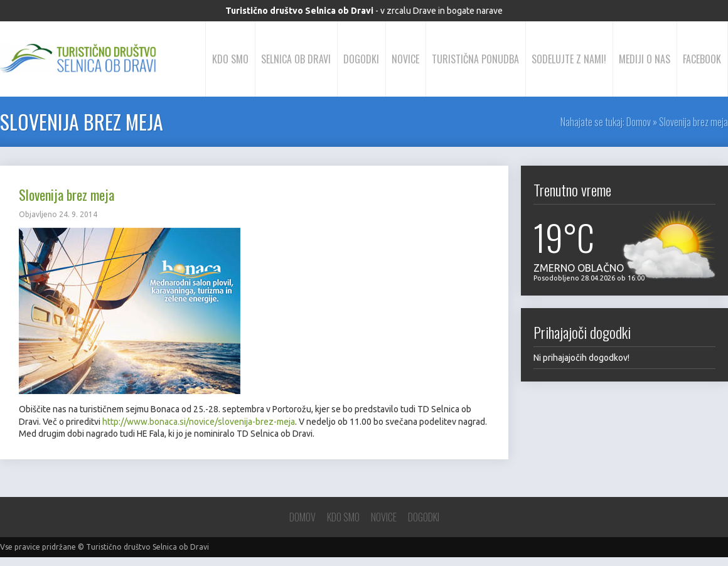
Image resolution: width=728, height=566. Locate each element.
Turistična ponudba (475, 59)
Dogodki (361, 59)
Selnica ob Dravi (296, 59)
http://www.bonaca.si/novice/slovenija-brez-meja (199, 422)
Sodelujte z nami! (569, 59)
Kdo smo (230, 59)
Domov (639, 122)
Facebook (702, 59)
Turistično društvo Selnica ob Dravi (147, 547)
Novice (405, 59)
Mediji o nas (645, 59)
